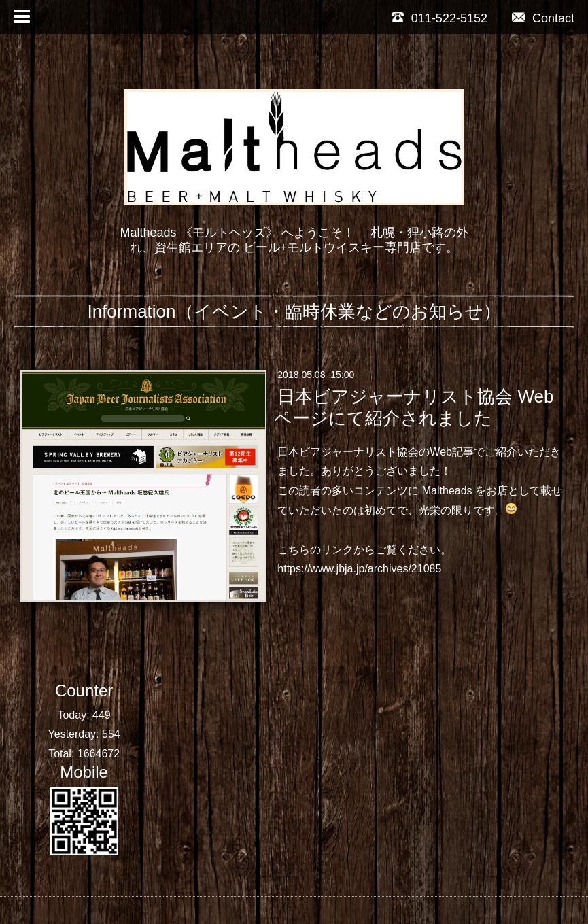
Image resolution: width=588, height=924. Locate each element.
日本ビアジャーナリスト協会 (348, 452)
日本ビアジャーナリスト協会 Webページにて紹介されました (414, 407)
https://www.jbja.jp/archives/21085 (359, 569)
